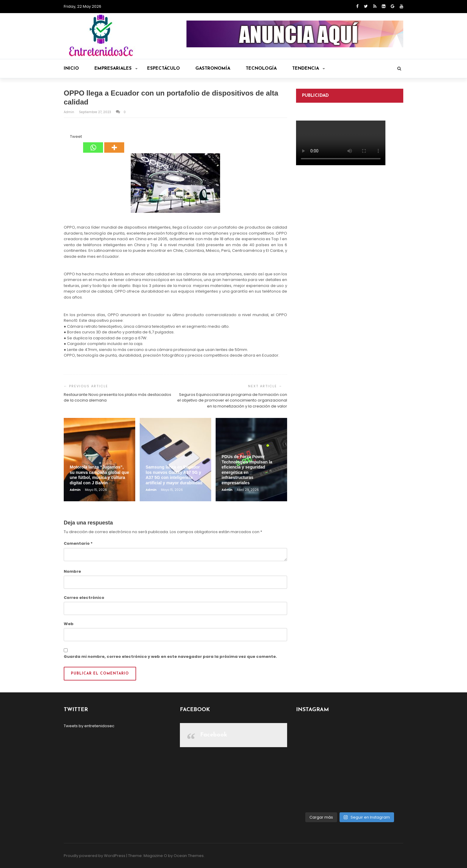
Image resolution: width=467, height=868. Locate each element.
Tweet (76, 136)
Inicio (71, 69)
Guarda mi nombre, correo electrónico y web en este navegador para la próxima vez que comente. (170, 657)
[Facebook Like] (66, 138)
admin (69, 112)
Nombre (72, 571)
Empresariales (116, 69)
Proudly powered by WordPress (95, 856)
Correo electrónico (84, 598)
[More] (114, 143)
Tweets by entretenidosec (89, 726)
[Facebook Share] (65, 138)
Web (69, 624)
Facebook (214, 735)
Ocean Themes (189, 856)
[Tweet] (68, 138)
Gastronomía (213, 69)
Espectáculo (164, 69)
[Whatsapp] (93, 143)
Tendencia (309, 69)
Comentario (78, 543)
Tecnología (261, 69)
